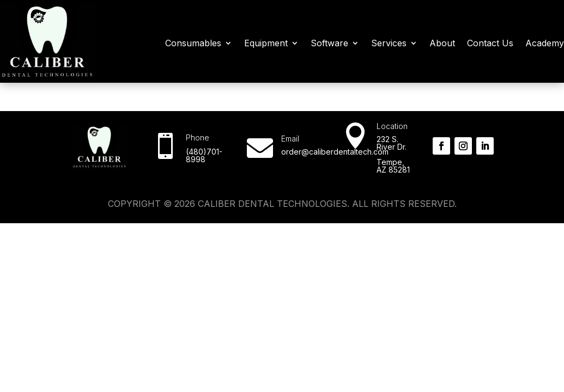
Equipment (266, 43)
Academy (545, 43)
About (442, 43)
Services (389, 43)
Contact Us (490, 43)
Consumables (193, 43)
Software (329, 43)
